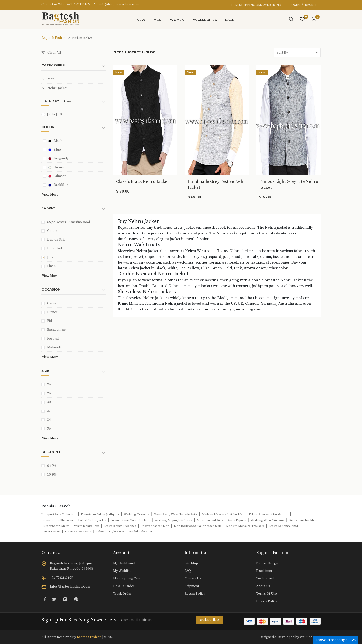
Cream (56, 167)
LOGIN (295, 5)
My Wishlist (122, 571)
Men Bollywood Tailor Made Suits (198, 526)
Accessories (205, 20)
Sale (230, 20)
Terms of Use (266, 594)
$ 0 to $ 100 (54, 114)
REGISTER (313, 5)
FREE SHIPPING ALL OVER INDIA (256, 5)
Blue (55, 150)
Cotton (52, 231)
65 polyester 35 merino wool (69, 222)
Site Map (191, 563)
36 (49, 429)
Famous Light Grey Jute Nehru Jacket (289, 184)
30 (49, 402)
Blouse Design (267, 563)
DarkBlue (58, 185)
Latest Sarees (51, 532)
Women (177, 20)
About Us (263, 586)
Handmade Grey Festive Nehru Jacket (218, 184)
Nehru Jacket (54, 88)
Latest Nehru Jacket (93, 520)
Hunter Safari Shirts (55, 526)
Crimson (57, 176)
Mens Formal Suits (210, 520)
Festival (53, 339)
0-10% (52, 466)
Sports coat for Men (155, 526)
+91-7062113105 (78, 5)
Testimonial (265, 578)
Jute (50, 257)
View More (50, 195)
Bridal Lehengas (141, 532)
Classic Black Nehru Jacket (142, 181)
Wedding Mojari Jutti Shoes (174, 520)
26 (49, 385)
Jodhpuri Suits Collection (59, 514)
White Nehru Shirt (87, 526)
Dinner (52, 312)
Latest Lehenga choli (284, 526)
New (141, 20)
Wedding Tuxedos (136, 514)
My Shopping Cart (127, 578)
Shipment (192, 586)
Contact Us (193, 578)
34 (49, 420)
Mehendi (54, 347)
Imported (54, 248)
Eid (49, 321)
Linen (51, 266)
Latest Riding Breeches (120, 526)
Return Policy (195, 594)
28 (49, 393)
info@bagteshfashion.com (119, 5)
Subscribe (209, 620)
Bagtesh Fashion (54, 38)
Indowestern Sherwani (58, 520)
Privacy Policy (267, 601)
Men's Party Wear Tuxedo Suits (175, 514)
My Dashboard (124, 563)
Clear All (51, 53)
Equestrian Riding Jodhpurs (100, 514)
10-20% (52, 475)
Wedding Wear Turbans (268, 520)
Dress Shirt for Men (303, 520)
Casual (52, 303)
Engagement (57, 330)
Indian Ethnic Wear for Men (131, 520)
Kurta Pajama (237, 520)
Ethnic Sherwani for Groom (269, 514)
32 (49, 411)
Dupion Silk (56, 240)
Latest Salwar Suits (78, 532)
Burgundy (58, 158)
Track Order (122, 594)
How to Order (124, 586)
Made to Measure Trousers (246, 526)
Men (158, 20)
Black (55, 141)
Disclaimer (264, 571)
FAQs (189, 571)
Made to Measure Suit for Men (223, 514)
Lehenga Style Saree (110, 532)
